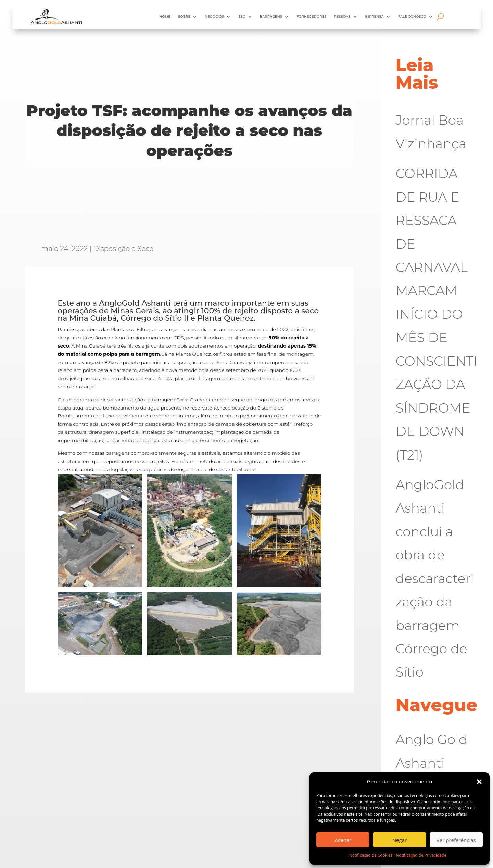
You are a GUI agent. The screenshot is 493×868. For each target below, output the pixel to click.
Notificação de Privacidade (421, 855)
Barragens (271, 17)
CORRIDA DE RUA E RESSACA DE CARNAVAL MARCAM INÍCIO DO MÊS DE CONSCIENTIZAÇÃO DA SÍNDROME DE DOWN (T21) (437, 314)
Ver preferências (456, 840)
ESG (242, 17)
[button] (479, 782)
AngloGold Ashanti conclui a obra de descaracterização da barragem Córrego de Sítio (435, 578)
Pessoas (342, 17)
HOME (165, 17)
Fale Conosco (412, 17)
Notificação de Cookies (371, 855)
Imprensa (374, 17)
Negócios (214, 17)
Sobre (184, 17)
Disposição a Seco (123, 249)
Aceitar (343, 840)
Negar (400, 840)
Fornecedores (311, 17)
